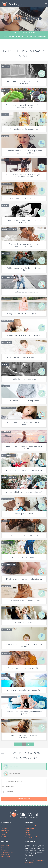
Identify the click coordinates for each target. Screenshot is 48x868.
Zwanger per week (31, 837)
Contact (4, 828)
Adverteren (5, 830)
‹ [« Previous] (16, 744)
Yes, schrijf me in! (24, 799)
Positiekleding (6, 856)
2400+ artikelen (8, 37)
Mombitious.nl (29, 862)
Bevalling (28, 830)
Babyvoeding (30, 828)
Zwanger (28, 835)
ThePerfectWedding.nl (37, 860)
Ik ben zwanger (11, 766)
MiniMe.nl (12, 4)
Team (3, 835)
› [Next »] (32, 744)
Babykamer (5, 850)
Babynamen (5, 848)
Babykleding (5, 845)
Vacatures (5, 832)
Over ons (4, 826)
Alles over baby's (31, 826)
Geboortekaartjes (7, 852)
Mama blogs (5, 854)
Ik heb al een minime (12, 774)
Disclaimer (5, 837)
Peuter (28, 832)
